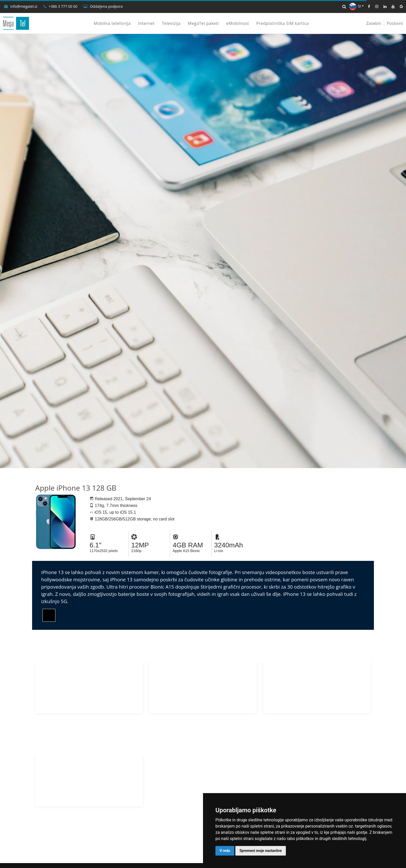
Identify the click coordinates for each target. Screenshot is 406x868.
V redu (225, 851)
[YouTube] (391, 6)
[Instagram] (375, 6)
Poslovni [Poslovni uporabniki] (395, 23)
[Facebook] (367, 6)
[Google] (399, 6)
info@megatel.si (24, 6)
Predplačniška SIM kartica (283, 23)
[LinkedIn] (383, 6)
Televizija (171, 23)
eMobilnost (238, 23)
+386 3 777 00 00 (63, 6)
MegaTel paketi (203, 23)
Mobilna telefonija (112, 23)
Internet (146, 23)
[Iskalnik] (344, 6)
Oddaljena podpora (106, 6)
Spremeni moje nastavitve (261, 851)
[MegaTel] (16, 23)
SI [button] (355, 6)
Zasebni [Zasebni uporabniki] (374, 23)
